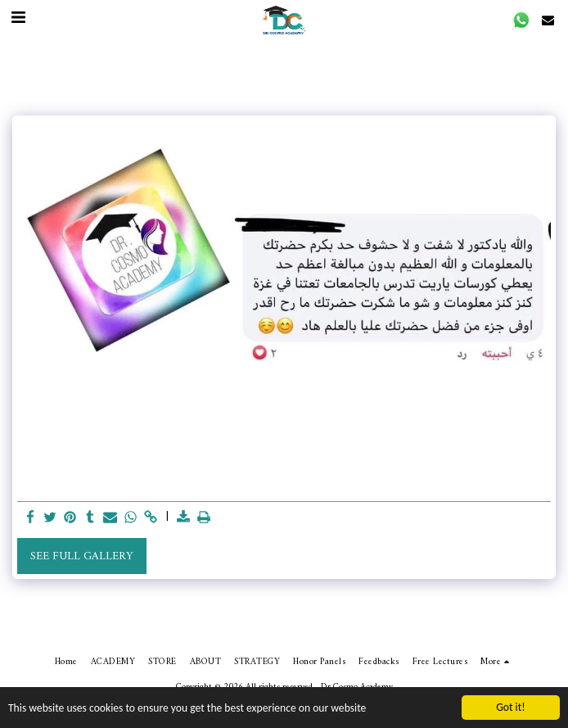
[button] (522, 20)
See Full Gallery (81, 556)
